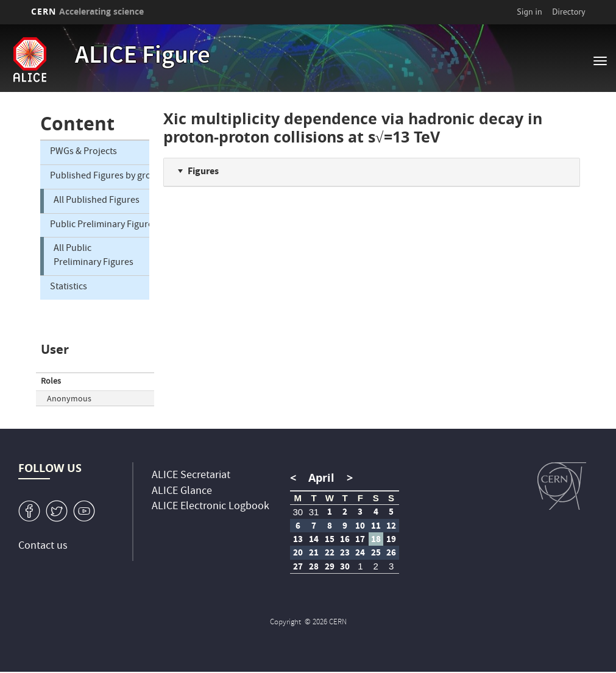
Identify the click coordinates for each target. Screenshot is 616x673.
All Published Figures (97, 201)
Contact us (43, 547)
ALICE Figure (143, 57)
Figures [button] (203, 171)
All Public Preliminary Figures (94, 256)
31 (314, 512)
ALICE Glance (182, 492)
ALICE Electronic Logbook (211, 507)
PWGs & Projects (83, 152)
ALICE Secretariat (191, 476)
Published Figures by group (100, 177)
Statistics (69, 287)
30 (298, 512)
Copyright (286, 623)
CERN (88, 11)
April (321, 478)
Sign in (529, 12)
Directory (568, 12)
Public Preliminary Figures (100, 225)
